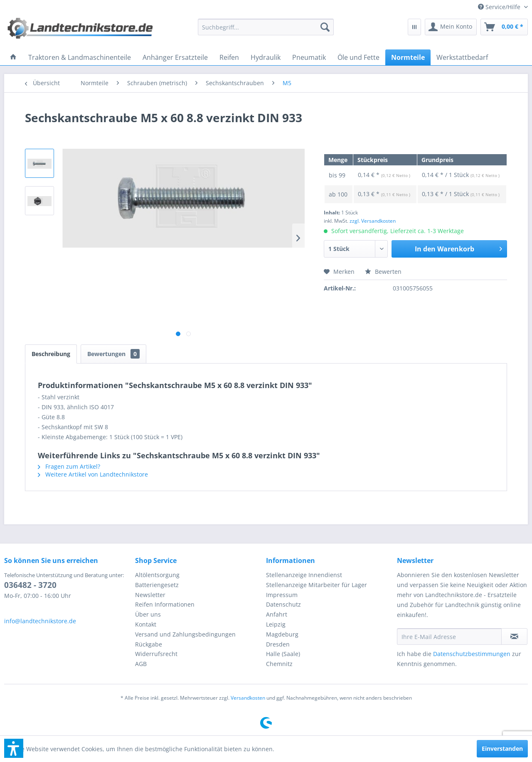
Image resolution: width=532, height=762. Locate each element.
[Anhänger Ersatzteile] (175, 57)
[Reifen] (229, 57)
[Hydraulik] (266, 57)
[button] (14, 748)
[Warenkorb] (504, 27)
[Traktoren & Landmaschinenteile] (80, 57)
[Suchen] (325, 27)
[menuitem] (500, 7)
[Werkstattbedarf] (462, 57)
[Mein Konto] (451, 27)
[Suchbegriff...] (266, 27)
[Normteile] (408, 57)
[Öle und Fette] (358, 57)
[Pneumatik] (309, 57)
